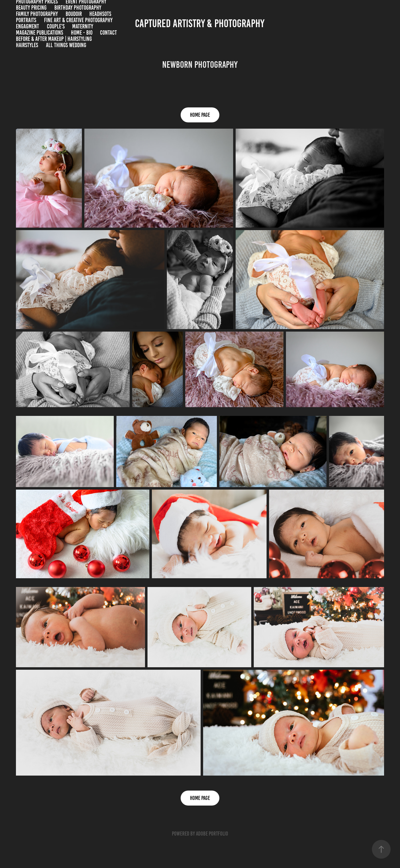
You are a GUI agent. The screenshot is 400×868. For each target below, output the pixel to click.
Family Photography (37, 14)
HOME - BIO (82, 33)
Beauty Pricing (31, 8)
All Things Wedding (66, 45)
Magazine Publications (40, 33)
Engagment (27, 26)
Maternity (83, 26)
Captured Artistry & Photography (200, 23)
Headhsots (100, 14)
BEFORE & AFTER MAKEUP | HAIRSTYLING (54, 39)
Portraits (26, 20)
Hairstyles (27, 45)
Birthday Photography (78, 8)
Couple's (56, 26)
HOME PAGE (200, 115)
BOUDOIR (74, 14)
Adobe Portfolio (212, 834)
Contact (108, 33)
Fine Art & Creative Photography (78, 20)
